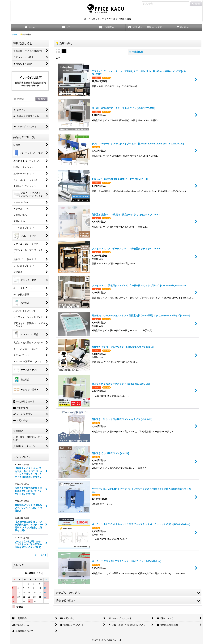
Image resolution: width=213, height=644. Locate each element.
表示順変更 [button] (136, 52)
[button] (128, 593)
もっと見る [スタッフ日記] (41, 555)
